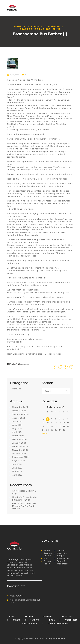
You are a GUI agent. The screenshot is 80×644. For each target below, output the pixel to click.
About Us (62, 553)
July (17, 422)
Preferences (63, 559)
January (19, 443)
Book (46, 559)
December (20, 446)
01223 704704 (17, 596)
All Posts (35, 27)
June (17, 425)
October (19, 411)
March (18, 436)
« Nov (44, 433)
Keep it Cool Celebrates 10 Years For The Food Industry (24, 506)
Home (18, 27)
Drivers (47, 556)
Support (61, 556)
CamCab (54, 27)
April (17, 432)
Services (61, 551)
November (20, 407)
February (19, 439)
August (19, 418)
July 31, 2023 (14, 75)
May (17, 429)
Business (48, 553)
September (20, 414)
